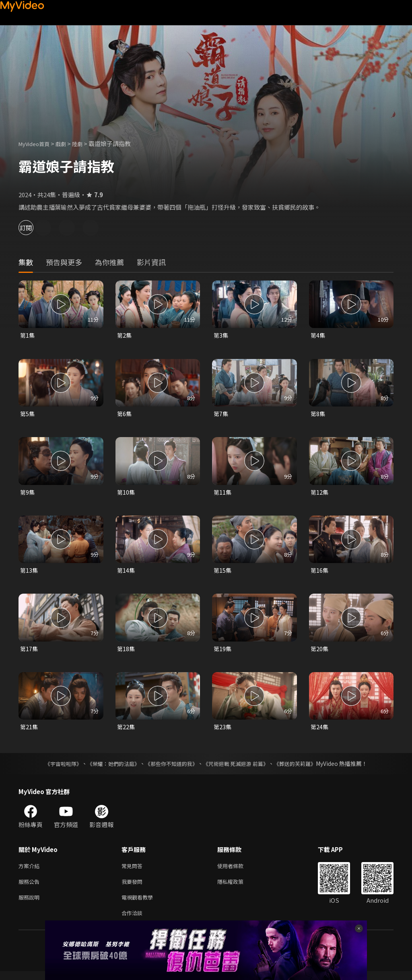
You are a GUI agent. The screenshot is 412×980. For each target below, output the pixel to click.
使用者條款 (237, 870)
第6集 (125, 415)
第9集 (28, 494)
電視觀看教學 (140, 904)
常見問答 (134, 870)
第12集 (320, 494)
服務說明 (31, 904)
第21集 (29, 731)
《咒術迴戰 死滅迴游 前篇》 (239, 767)
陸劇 (85, 143)
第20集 (320, 652)
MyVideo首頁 (37, 143)
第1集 (28, 335)
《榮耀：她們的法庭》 (109, 767)
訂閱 (35, 228)
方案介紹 (31, 870)
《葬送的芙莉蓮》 (303, 767)
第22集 (126, 731)
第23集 (223, 731)
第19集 (223, 652)
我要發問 (134, 887)
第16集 (320, 573)
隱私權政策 (237, 887)
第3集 (221, 335)
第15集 (223, 573)
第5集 (28, 415)
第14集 (126, 573)
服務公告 (31, 887)
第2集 (125, 335)
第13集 (29, 573)
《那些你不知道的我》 (171, 767)
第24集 (320, 731)
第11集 (223, 494)
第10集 (126, 494)
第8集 (318, 415)
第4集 (318, 335)
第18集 (126, 652)
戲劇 (67, 143)
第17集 (29, 652)
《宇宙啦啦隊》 (55, 767)
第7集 (221, 415)
